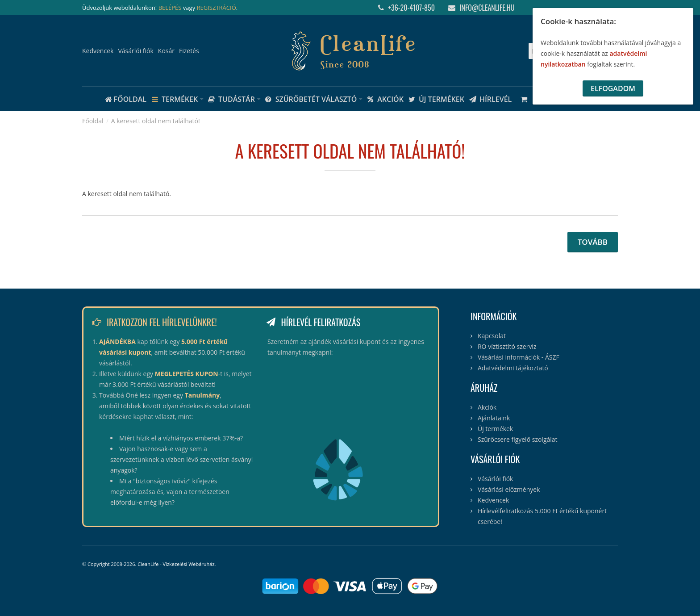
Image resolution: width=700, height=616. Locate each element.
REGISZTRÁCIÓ (217, 8)
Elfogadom (613, 88)
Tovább (593, 242)
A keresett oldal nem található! (156, 121)
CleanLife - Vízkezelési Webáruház (176, 564)
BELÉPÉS (170, 8)
